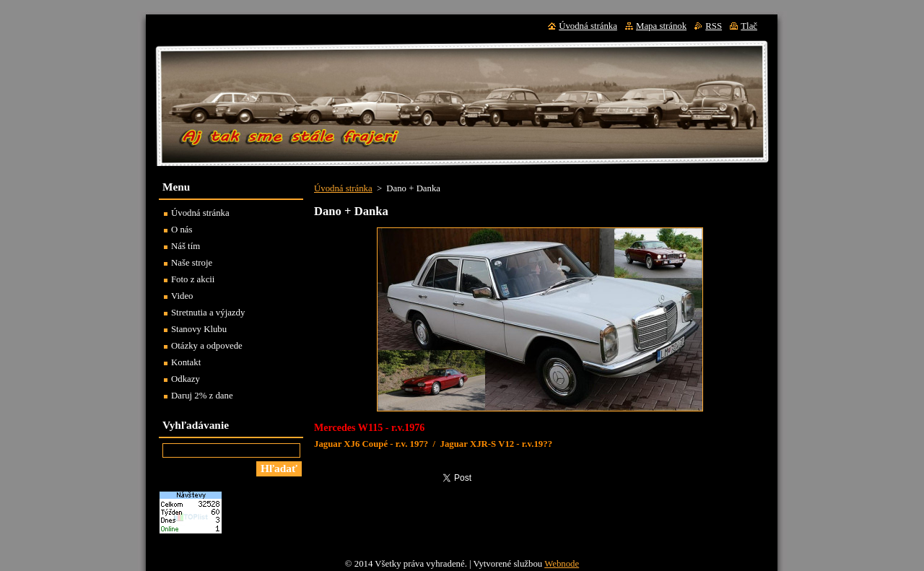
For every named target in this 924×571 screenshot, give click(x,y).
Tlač (749, 26)
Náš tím (186, 246)
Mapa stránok (661, 26)
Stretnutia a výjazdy (208, 313)
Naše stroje (192, 263)
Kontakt (186, 362)
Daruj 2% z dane (202, 396)
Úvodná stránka (343, 188)
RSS (714, 26)
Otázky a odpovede (207, 346)
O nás (182, 230)
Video (182, 296)
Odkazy (186, 379)
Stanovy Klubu (199, 329)
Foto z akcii (193, 279)
